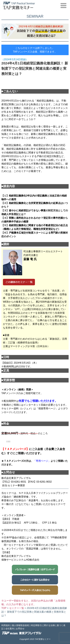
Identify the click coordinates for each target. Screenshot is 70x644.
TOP (4, 608)
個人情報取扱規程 (20, 625)
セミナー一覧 (17, 608)
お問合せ (20, 629)
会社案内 (10, 629)
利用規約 (6, 625)
